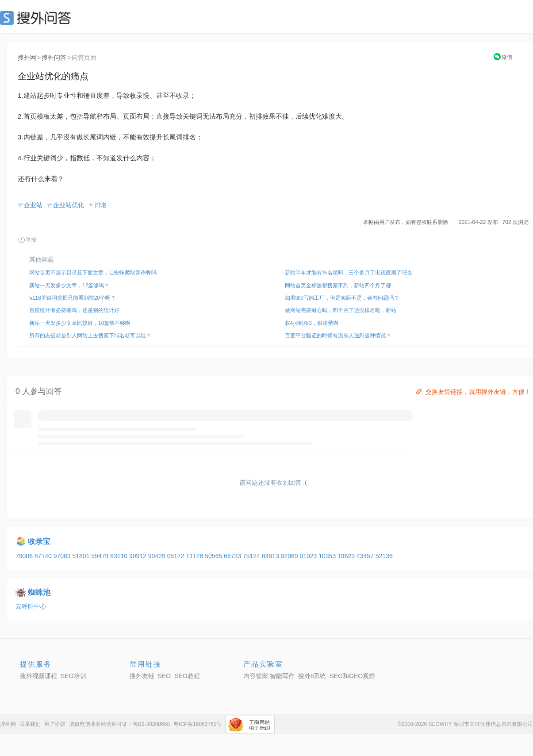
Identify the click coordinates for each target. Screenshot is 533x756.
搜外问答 (54, 58)
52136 (384, 556)
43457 (366, 556)
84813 (271, 556)
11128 (195, 556)
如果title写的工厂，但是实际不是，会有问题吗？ (342, 298)
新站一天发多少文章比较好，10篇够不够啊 (80, 323)
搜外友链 (142, 676)
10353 (328, 556)
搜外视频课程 (38, 676)
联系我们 (30, 724)
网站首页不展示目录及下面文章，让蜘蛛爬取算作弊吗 (93, 273)
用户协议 (55, 724)
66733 (233, 556)
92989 (290, 556)
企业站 (33, 205)
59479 (101, 556)
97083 (63, 556)
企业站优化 (69, 205)
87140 (44, 556)
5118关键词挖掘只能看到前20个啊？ (73, 298)
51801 (82, 556)
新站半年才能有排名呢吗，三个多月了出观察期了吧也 (349, 273)
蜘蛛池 (39, 592)
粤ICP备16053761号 (197, 724)
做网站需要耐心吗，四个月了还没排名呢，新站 (341, 310)
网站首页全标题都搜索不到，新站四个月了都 (338, 285)
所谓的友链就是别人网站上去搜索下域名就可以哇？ (90, 336)
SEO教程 (187, 676)
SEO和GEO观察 (352, 676)
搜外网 (27, 58)
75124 (252, 556)
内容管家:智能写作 (269, 676)
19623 (347, 556)
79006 (25, 556)
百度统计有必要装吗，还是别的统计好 (74, 310)
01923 (309, 556)
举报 (27, 240)
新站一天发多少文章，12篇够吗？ (69, 285)
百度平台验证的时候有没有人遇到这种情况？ (338, 336)
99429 (158, 556)
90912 (139, 556)
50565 (214, 556)
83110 (120, 556)
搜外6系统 (312, 676)
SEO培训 (73, 676)
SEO (38, 18)
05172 (177, 556)
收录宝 (39, 542)
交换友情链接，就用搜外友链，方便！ (473, 392)
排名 (101, 205)
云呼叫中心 (31, 606)
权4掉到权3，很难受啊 (312, 323)
